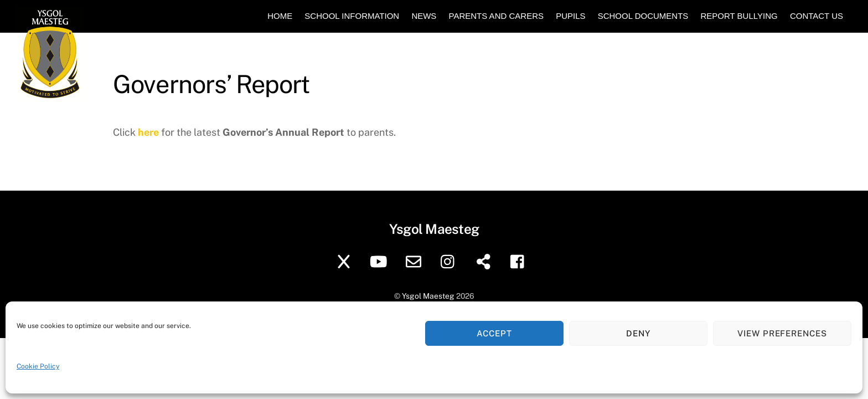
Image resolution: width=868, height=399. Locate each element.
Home (280, 16)
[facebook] (520, 261)
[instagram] (450, 261)
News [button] (424, 16)
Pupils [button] (570, 16)
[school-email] (415, 261)
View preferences (782, 333)
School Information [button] (352, 16)
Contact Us (817, 16)
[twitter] (346, 261)
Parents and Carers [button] (496, 16)
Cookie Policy (38, 366)
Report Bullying (739, 16)
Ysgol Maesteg (428, 296)
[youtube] (381, 261)
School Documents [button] (643, 16)
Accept (494, 333)
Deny (638, 333)
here (148, 132)
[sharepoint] (485, 261)
